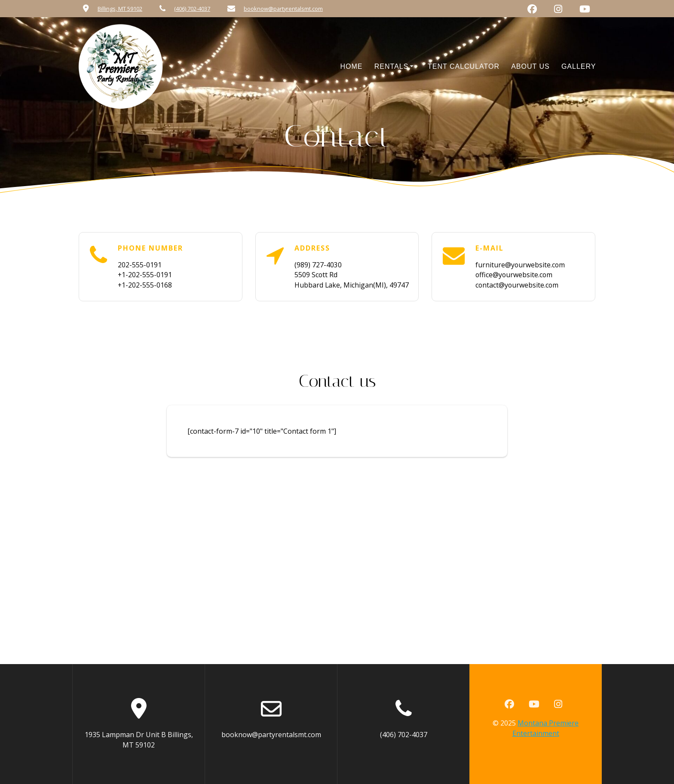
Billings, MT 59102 (120, 9)
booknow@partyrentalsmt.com (283, 9)
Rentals (392, 66)
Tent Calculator (464, 66)
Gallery (579, 66)
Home (352, 66)
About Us (530, 66)
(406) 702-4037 (192, 9)
